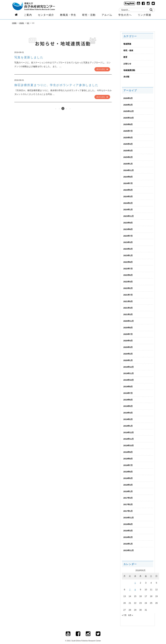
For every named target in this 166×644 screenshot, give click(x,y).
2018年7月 (128, 461)
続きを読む (102, 69)
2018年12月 (129, 429)
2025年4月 (128, 143)
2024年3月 (128, 195)
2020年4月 (128, 338)
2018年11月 (129, 435)
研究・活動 (89, 16)
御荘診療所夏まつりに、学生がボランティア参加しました (62, 85)
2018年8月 (128, 455)
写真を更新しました (31, 57)
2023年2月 (128, 247)
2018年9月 (128, 448)
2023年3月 (128, 241)
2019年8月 (128, 383)
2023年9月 (128, 221)
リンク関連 (144, 16)
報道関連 (128, 44)
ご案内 (28, 16)
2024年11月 (129, 169)
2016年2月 (128, 533)
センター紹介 (46, 16)
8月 (28, 23)
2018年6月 (128, 468)
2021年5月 (128, 299)
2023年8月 (128, 228)
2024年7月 (128, 182)
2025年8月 (128, 124)
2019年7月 (128, 390)
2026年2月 (128, 104)
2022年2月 (128, 286)
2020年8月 (128, 325)
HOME (14, 23)
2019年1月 (128, 422)
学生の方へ (125, 16)
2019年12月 (129, 364)
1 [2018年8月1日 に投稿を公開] (135, 578)
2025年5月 (128, 137)
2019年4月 (128, 409)
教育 (126, 57)
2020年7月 (128, 332)
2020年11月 (129, 319)
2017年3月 (128, 494)
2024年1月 (128, 208)
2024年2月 (128, 202)
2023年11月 (129, 215)
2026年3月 (128, 98)
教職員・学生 (68, 16)
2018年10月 (129, 442)
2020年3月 (128, 344)
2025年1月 (128, 163)
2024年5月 (128, 189)
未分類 (127, 76)
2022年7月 (128, 267)
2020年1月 (128, 357)
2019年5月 (128, 403)
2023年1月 (128, 254)
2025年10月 (129, 117)
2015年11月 (129, 546)
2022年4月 (128, 280)
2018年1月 (128, 487)
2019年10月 (129, 377)
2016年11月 (129, 513)
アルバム (107, 16)
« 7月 (124, 610)
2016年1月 (128, 539)
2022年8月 (128, 260)
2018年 (22, 23)
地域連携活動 (130, 70)
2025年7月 (128, 130)
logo (38, 6)
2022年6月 (128, 273)
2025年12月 (129, 111)
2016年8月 (128, 520)
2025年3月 (128, 150)
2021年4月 (128, 306)
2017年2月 (128, 500)
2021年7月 (128, 293)
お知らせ (128, 63)
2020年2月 (128, 351)
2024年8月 (128, 176)
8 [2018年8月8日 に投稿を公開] (135, 585)
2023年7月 (128, 234)
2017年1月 (128, 507)
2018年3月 (128, 481)
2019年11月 (129, 370)
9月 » (131, 610)
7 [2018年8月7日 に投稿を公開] (130, 585)
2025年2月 (128, 156)
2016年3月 (128, 526)
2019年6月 (128, 396)
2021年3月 (128, 312)
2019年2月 (128, 416)
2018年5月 (128, 474)
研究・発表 (129, 50)
